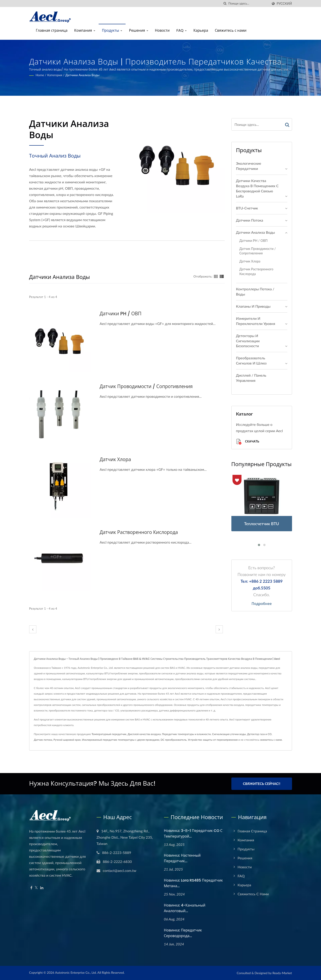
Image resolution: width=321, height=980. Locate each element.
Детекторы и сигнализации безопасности (248, 341)
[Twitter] (36, 888)
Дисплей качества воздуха (144, 734)
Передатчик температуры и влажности (186, 734)
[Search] (248, 3)
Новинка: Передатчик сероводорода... (183, 933)
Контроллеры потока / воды (255, 291)
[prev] (33, 629)
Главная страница (52, 30)
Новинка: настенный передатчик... (182, 858)
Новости (162, 30)
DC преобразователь (174, 740)
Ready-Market (282, 973)
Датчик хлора (115, 459)
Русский (284, 4)
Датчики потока (250, 220)
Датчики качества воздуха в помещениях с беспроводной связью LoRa (257, 188)
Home (40, 75)
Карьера (201, 30)
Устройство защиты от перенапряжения (213, 740)
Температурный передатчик (109, 734)
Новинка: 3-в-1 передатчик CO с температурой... (193, 833)
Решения (138, 30)
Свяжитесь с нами (231, 30)
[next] (219, 629)
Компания (85, 30)
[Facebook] (31, 888)
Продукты (112, 30)
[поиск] (225, 3)
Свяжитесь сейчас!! (261, 784)
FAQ (182, 30)
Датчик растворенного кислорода (139, 532)
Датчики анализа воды (82, 75)
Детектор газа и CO (259, 734)
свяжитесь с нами (271, 740)
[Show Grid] (216, 276)
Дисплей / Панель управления (251, 378)
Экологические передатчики (249, 166)
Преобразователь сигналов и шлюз (251, 360)
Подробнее (262, 604)
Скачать (248, 442)
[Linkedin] (42, 888)
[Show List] (222, 276)
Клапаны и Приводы (253, 306)
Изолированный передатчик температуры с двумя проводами (121, 740)
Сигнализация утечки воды (229, 734)
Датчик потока (43, 740)
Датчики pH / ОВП (121, 314)
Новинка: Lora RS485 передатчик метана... (194, 883)
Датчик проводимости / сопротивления (146, 386)
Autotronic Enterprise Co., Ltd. (76, 972)
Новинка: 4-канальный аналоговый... (185, 908)
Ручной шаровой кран (67, 740)
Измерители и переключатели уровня (256, 321)
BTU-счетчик (247, 208)
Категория (55, 75)
